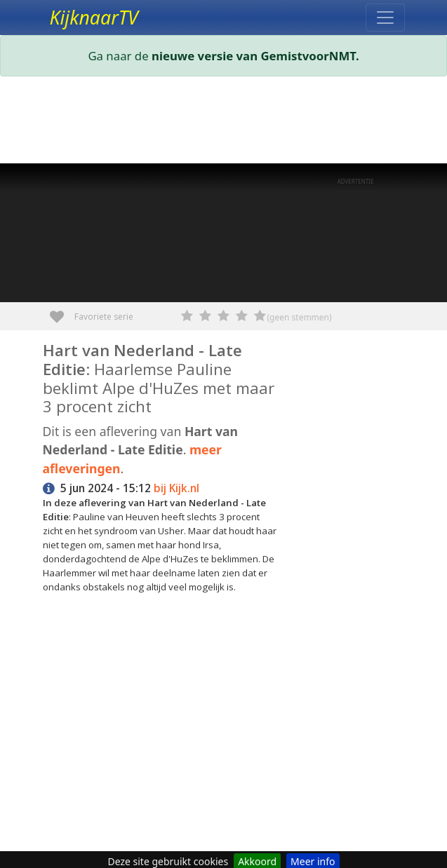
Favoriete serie (62, 312)
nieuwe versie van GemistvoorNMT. (255, 56)
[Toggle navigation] (385, 18)
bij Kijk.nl (176, 488)
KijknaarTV (94, 18)
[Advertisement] (224, 123)
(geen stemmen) (300, 317)
